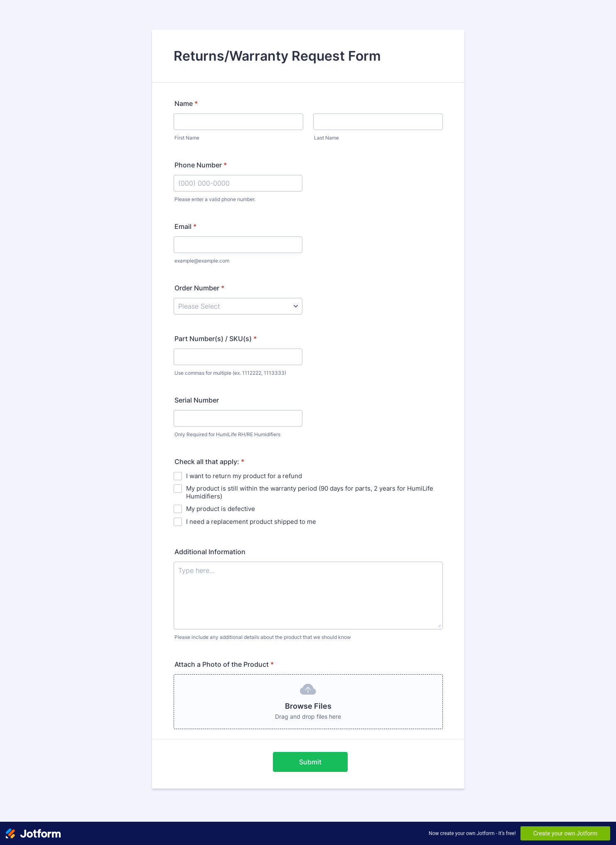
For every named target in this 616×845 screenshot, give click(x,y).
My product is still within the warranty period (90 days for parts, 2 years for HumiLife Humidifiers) (310, 492)
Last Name (326, 138)
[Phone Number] (238, 183)
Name (186, 103)
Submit (310, 762)
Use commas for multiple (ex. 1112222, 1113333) (230, 373)
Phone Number (201, 165)
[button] (308, 702)
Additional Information (210, 552)
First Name (187, 138)
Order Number (199, 288)
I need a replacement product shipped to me (251, 522)
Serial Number (197, 400)
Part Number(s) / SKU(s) (216, 339)
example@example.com (202, 261)
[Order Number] (238, 306)
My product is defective (221, 509)
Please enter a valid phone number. (215, 199)
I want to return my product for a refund (244, 476)
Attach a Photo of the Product (224, 664)
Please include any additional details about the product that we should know (263, 637)
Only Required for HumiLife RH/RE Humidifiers (227, 434)
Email (185, 226)
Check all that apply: (209, 462)
